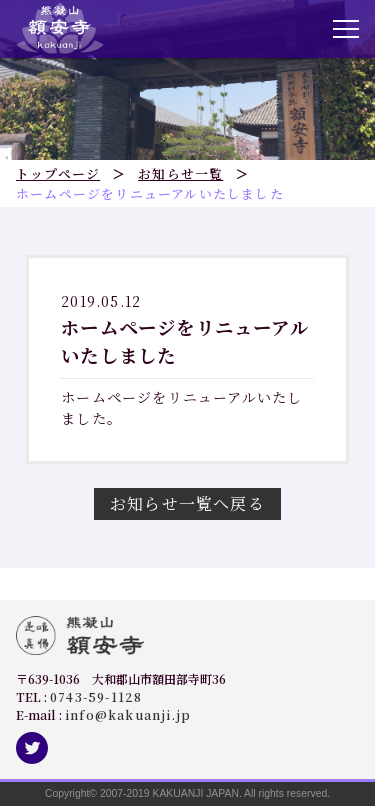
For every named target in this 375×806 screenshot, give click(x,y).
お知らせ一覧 (180, 173)
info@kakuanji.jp (128, 714)
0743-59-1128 (96, 696)
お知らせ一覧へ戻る (187, 503)
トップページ (58, 173)
